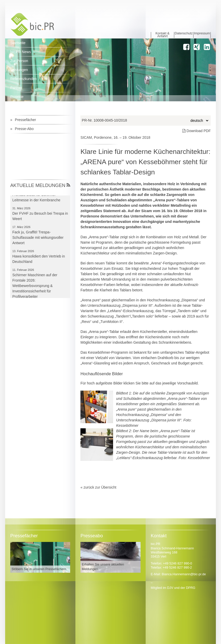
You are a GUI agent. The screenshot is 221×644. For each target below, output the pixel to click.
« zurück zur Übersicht (98, 487)
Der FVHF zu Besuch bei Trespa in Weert (40, 217)
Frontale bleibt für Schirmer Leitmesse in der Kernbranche (36, 199)
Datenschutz (184, 33)
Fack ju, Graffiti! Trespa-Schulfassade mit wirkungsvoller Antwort (38, 239)
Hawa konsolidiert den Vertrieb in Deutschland (39, 260)
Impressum (202, 33)
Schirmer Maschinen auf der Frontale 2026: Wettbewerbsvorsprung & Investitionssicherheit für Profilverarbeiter (35, 287)
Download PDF (197, 131)
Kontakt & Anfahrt (163, 35)
